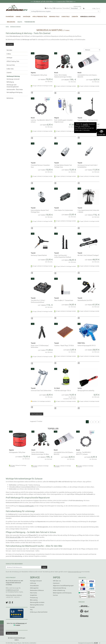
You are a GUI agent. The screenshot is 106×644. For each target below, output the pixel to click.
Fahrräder (10, 16)
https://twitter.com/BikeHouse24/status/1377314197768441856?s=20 (7, 602)
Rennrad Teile (54, 16)
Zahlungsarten (34, 588)
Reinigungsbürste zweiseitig (86, 390)
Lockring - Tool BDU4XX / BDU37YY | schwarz (42, 121)
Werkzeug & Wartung (88, 16)
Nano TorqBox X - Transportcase (64, 300)
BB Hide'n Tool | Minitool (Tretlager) (88, 255)
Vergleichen (34, 595)
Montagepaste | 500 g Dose (39, 75)
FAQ (31, 609)
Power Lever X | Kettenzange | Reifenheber (40, 346)
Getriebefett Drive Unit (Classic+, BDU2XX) (87, 76)
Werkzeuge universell (13, 79)
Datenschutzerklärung (74, 572)
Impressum (56, 583)
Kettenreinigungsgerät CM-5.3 (87, 345)
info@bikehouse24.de (12, 590)
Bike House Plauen (16, 643)
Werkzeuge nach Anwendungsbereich (13, 86)
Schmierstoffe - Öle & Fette (15, 89)
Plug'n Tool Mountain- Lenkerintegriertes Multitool (63, 256)
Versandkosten (34, 585)
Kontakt (32, 607)
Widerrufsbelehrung (59, 590)
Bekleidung (11, 22)
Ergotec (33, 73)
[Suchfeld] (64, 11)
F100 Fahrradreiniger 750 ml (63, 390)
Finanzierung (34, 597)
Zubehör (75, 16)
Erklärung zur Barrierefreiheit (39, 612)
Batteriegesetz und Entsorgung (62, 593)
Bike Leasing (34, 600)
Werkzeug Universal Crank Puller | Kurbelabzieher (88, 166)
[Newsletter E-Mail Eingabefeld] (23, 567)
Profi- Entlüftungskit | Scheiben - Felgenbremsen (64, 121)
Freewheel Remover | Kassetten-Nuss (40, 166)
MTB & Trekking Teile (40, 16)
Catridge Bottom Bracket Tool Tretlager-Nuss (63, 166)
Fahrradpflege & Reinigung (14, 92)
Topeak (80, 118)
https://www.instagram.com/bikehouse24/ (10, 602)
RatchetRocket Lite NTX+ (85, 300)
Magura (57, 118)
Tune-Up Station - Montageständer (88, 120)
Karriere (55, 595)
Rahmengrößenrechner (37, 605)
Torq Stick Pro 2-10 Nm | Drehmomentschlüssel (38, 301)
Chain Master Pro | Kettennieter (64, 210)
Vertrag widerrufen (12, 633)
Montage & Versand (36, 581)
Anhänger (27, 16)
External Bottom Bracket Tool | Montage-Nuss (40, 211)
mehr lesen (10, 44)
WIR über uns (57, 581)
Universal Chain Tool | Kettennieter (41, 390)
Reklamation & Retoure (37, 590)
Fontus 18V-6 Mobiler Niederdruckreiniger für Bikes (63, 76)
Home (7, 27)
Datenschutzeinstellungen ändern (18, 639)
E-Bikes (18, 16)
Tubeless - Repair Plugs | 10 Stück (64, 345)
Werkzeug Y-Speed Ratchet (39, 255)
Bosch (56, 73)
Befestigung (10, 82)
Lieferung (33, 583)
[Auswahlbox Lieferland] (76, 8)
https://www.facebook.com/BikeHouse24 (12, 602)
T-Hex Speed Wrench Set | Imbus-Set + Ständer (88, 211)
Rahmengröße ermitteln (37, 602)
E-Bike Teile (66, 16)
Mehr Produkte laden (37, 414)
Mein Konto (33, 593)
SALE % (20, 22)
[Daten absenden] (44, 567)
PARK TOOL (81, 343)
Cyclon (80, 388)
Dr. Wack (57, 388)
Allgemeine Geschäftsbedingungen (63, 585)
